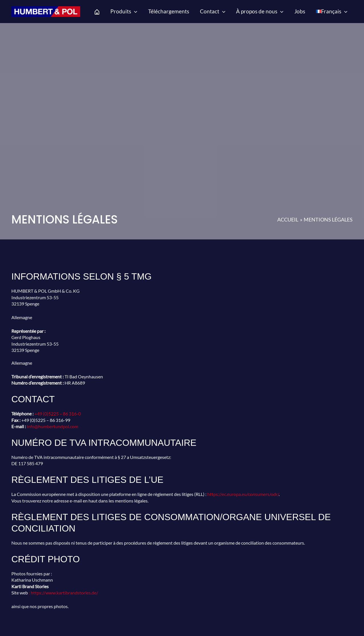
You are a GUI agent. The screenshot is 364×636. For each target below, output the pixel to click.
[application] (134, 11)
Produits (124, 11)
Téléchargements (169, 11)
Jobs (300, 11)
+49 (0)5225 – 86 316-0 (58, 414)
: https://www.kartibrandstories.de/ (63, 593)
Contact (213, 11)
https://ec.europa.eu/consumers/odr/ (243, 494)
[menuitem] (332, 11)
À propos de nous (260, 11)
